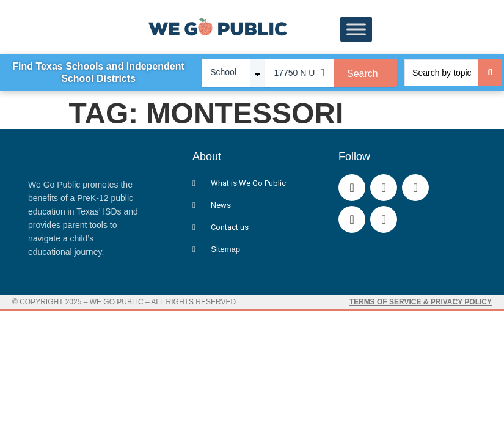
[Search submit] (490, 72)
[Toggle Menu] (356, 30)
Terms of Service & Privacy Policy (421, 302)
